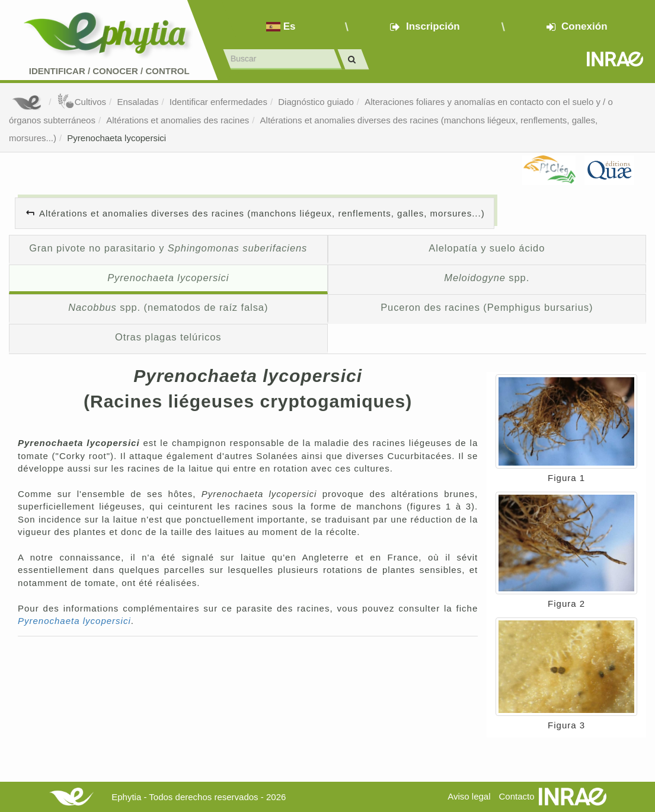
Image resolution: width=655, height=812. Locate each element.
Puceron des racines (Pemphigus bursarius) (487, 307)
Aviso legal (469, 796)
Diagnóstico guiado (316, 102)
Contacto (517, 796)
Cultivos (82, 102)
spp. (487, 278)
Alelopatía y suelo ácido (487, 248)
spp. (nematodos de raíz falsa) (168, 307)
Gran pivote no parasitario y (168, 248)
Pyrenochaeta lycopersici (116, 138)
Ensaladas (138, 102)
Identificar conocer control (109, 71)
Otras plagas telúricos (168, 337)
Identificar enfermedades (218, 102)
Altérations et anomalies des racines (178, 120)
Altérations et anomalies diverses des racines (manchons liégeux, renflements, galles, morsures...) (262, 213)
